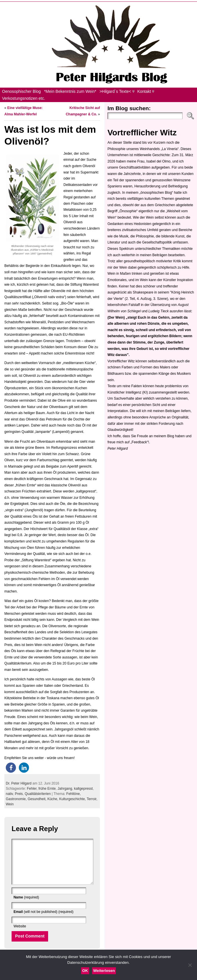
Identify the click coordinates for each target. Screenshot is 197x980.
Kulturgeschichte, (73, 799)
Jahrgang (65, 789)
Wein (10, 804)
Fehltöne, (74, 794)
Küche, (53, 799)
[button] (11, 768)
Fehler (32, 789)
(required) (26, 906)
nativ (9, 794)
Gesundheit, (37, 799)
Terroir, (92, 799)
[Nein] (190, 965)
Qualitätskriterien (38, 794)
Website (20, 935)
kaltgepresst (84, 789)
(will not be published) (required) (44, 920)
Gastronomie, (17, 799)
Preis (19, 794)
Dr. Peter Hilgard (19, 783)
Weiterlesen (104, 971)
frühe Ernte (47, 789)
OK (85, 971)
